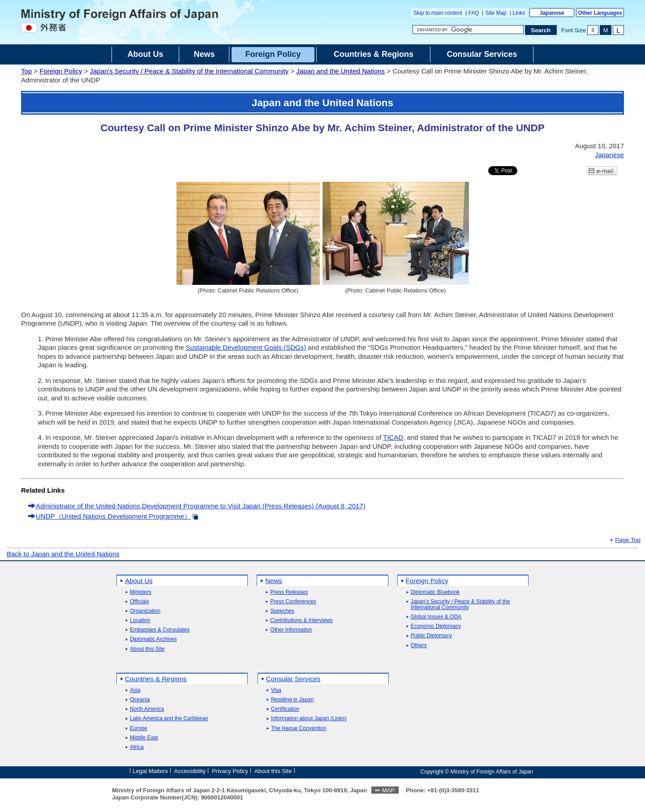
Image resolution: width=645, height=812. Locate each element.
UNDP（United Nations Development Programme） (113, 516)
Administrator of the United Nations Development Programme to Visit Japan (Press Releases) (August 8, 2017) (201, 506)
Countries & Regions (156, 679)
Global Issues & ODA (436, 617)
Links (519, 13)
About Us (139, 581)
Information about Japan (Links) (309, 719)
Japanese (552, 13)
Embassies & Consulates (160, 630)
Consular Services (293, 679)
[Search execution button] (541, 30)
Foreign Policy (61, 71)
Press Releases (289, 592)
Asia (135, 690)
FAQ (474, 13)
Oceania (140, 700)
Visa (276, 690)
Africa (137, 747)
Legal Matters (150, 771)
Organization (145, 611)
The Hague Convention (299, 728)
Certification (285, 709)
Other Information (291, 630)
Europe (139, 728)
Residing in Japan (292, 700)
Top (26, 71)
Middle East (144, 738)
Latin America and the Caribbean (169, 719)
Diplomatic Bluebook (435, 592)
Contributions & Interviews (301, 621)
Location (140, 621)
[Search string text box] (468, 30)
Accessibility (190, 771)
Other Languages (600, 13)
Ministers (141, 592)
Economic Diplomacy (436, 626)
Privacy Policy (230, 771)
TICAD (393, 437)
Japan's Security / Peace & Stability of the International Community (189, 71)
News (274, 581)
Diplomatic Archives (153, 639)
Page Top (628, 540)
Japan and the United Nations (340, 71)
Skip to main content (438, 13)
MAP (388, 790)
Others (419, 646)
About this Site (147, 649)
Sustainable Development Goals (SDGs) (246, 347)
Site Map (496, 13)
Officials (139, 602)
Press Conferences (293, 602)
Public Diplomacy (431, 636)
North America (147, 709)
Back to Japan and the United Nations (63, 554)
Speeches (282, 611)
